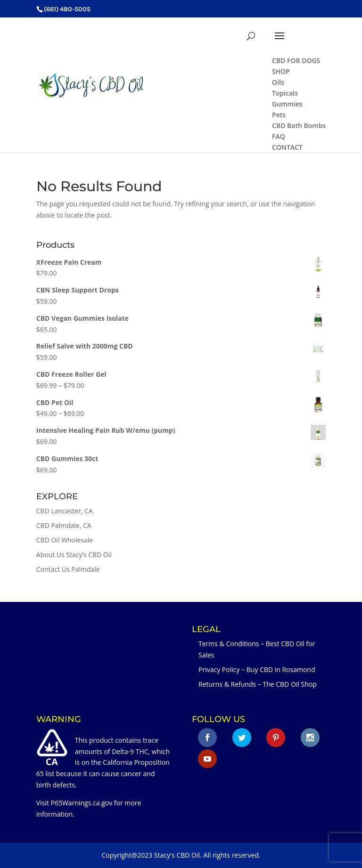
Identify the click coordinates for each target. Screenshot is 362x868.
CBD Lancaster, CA (65, 511)
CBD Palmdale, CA (64, 525)
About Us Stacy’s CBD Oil (74, 555)
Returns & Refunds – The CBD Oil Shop (258, 684)
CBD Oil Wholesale (65, 540)
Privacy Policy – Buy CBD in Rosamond (257, 669)
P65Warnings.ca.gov (82, 803)
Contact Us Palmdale (68, 569)
